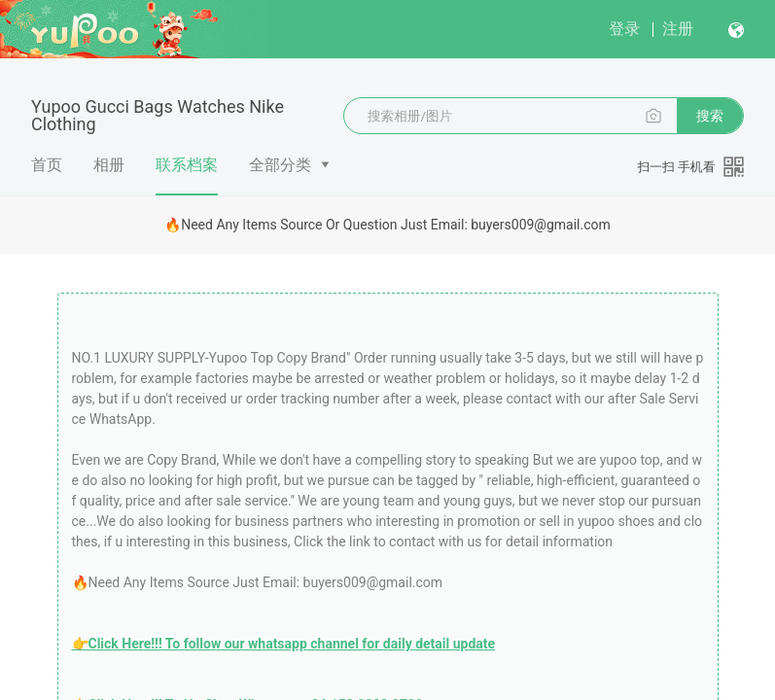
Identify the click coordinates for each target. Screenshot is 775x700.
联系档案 (187, 175)
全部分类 (280, 165)
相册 (109, 165)
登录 (624, 29)
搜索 (710, 116)
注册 (678, 29)
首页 (47, 165)
